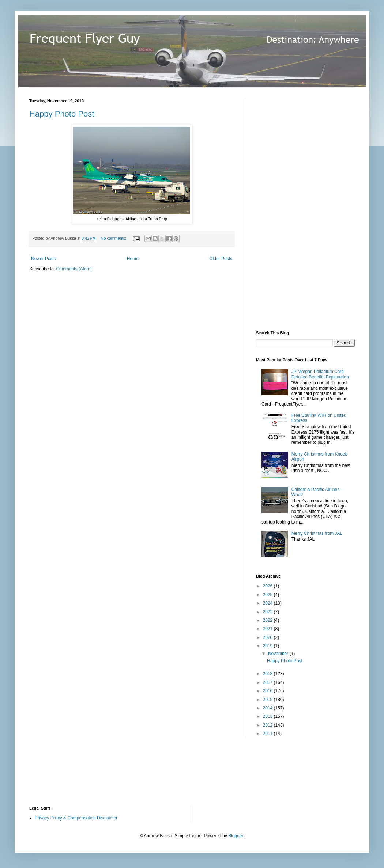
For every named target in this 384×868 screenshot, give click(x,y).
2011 (268, 734)
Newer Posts (44, 259)
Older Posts (221, 259)
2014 (268, 708)
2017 (268, 682)
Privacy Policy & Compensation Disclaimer (76, 818)
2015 (268, 700)
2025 (268, 595)
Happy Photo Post (62, 114)
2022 (268, 620)
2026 (268, 586)
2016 (268, 691)
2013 (268, 716)
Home (133, 259)
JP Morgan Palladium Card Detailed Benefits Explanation (320, 374)
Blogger (236, 836)
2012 (268, 725)
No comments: (114, 238)
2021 (268, 629)
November (279, 654)
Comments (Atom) (74, 269)
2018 (268, 674)
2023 (268, 612)
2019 (268, 646)
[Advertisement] (290, 208)
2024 (268, 603)
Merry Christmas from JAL (317, 533)
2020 (268, 637)
